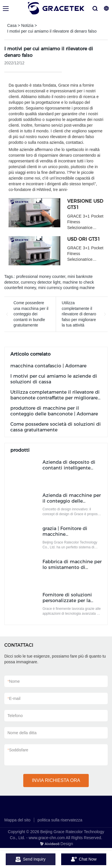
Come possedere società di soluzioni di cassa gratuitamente (56, 427)
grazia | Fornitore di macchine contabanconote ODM (68, 534)
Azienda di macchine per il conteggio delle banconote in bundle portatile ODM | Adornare (72, 504)
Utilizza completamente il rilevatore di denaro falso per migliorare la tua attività (79, 314)
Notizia (27, 25)
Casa (12, 25)
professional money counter (41, 276)
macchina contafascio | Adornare (48, 366)
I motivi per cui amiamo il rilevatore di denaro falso (52, 31)
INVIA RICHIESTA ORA (56, 780)
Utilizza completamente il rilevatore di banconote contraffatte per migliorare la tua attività (55, 398)
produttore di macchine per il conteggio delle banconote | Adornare (54, 411)
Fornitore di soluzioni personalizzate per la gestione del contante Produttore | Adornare (68, 603)
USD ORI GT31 (84, 239)
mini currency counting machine (66, 288)
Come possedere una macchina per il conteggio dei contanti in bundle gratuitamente (31, 314)
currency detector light (41, 282)
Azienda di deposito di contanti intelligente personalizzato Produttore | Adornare (69, 471)
